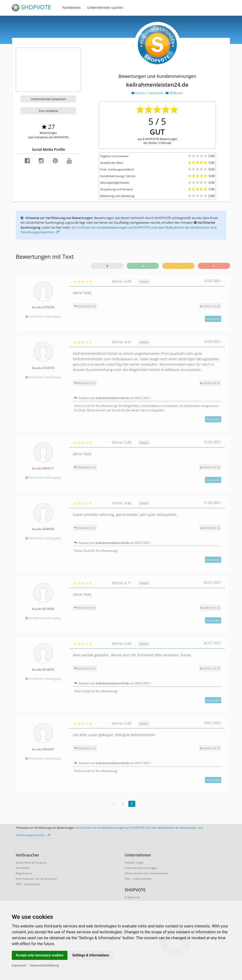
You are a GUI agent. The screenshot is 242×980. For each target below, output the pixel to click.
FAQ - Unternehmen (138, 879)
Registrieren (24, 873)
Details (144, 282)
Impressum (19, 966)
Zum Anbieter (48, 111)
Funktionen (72, 7)
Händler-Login (134, 863)
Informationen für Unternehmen (147, 873)
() (210, 306)
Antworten (213, 319)
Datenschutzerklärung (44, 966)
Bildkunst (174, 93)
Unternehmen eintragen (141, 868)
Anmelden (23, 868)
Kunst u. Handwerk (148, 93)
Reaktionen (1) (85, 383)
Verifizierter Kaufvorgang (43, 316)
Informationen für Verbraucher (36, 879)
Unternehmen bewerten (48, 99)
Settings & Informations (91, 955)
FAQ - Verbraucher (28, 884)
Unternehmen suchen (105, 7)
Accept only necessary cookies (40, 955)
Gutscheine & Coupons (31, 863)
